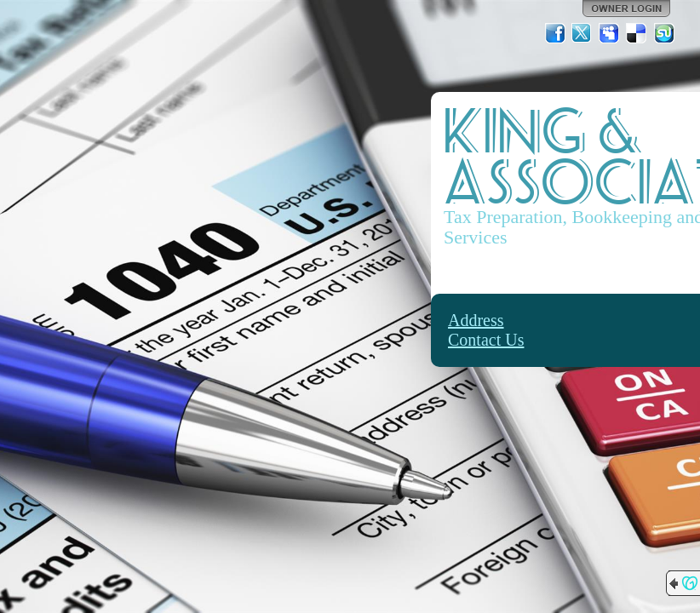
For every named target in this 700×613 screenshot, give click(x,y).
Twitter (582, 33)
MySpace (610, 33)
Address (476, 320)
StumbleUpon (664, 33)
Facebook (555, 33)
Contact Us (486, 340)
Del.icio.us (637, 33)
